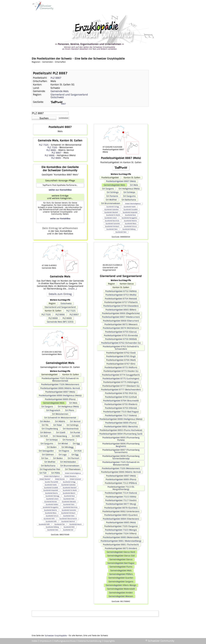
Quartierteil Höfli (51, 521)
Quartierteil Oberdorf (70, 488)
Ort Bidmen (46, 432)
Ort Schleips (52, 440)
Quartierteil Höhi (49, 519)
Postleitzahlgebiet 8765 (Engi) (121, 356)
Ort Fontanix (68, 440)
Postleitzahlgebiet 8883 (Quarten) (121, 515)
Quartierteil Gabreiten (68, 485)
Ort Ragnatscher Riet (50, 469)
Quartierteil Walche (50, 510)
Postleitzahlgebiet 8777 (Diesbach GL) (121, 386)
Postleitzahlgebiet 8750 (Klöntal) (121, 408)
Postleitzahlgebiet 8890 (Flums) (121, 423)
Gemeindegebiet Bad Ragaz (121, 563)
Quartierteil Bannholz (70, 507)
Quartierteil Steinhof (68, 521)
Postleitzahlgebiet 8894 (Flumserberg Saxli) (121, 434)
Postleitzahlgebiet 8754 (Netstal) (121, 299)
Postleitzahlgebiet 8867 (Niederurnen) (121, 317)
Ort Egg (76, 444)
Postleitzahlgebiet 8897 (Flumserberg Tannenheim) (121, 451)
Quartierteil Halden (52, 504)
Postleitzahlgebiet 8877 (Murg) (121, 504)
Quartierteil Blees (51, 513)
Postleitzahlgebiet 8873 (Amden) (121, 548)
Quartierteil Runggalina (51, 507)
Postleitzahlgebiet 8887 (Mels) (60, 392)
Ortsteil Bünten (60, 479)
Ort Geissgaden (46, 451)
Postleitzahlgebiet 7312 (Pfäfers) (121, 483)
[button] (44, 118)
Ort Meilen (45, 421)
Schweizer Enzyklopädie (56, 635)
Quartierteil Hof (68, 530)
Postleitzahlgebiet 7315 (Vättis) (121, 497)
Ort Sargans (47, 407)
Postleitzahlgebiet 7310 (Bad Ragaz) (121, 412)
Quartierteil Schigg (69, 482)
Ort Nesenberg (60, 436)
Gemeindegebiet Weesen (121, 596)
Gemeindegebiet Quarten (121, 578)
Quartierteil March (75, 524)
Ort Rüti (78, 451)
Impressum (46, 641)
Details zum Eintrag (60, 294)
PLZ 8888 (49, 155)
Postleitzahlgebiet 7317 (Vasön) (121, 500)
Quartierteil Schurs (52, 516)
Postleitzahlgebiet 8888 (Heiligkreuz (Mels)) (60, 395)
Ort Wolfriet (50, 462)
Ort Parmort (73, 458)
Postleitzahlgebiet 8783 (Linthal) (121, 397)
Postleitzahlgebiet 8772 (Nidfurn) (121, 367)
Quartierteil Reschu (51, 493)
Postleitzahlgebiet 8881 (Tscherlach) (121, 545)
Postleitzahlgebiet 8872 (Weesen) (121, 324)
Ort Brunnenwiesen (70, 466)
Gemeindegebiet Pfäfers (121, 574)
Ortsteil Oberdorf (45, 479)
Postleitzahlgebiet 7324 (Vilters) (121, 533)
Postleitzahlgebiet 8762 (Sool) (121, 353)
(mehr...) (73, 289)
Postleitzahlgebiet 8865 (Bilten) (121, 310)
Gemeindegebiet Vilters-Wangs (121, 585)
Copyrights (109, 641)
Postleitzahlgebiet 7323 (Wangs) (121, 530)
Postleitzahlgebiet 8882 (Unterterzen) (121, 511)
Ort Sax (45, 458)
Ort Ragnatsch (53, 410)
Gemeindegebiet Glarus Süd (121, 556)
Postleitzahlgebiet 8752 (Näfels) (121, 291)
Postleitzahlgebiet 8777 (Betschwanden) (121, 390)
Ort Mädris (60, 421)
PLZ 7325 (44, 145)
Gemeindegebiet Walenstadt (121, 589)
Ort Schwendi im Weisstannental (60, 418)
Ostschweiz (57, 97)
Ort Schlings (72, 425)
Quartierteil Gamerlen (69, 510)
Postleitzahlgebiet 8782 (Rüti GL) (121, 393)
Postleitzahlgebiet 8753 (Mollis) (121, 295)
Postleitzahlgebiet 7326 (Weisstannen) (60, 384)
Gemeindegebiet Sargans (121, 582)
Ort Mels (73, 403)
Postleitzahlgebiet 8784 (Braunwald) (121, 401)
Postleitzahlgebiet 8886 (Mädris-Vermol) (60, 388)
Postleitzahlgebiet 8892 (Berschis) (121, 426)
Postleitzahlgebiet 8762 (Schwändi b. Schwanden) (121, 348)
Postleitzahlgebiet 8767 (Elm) (121, 364)
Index (35, 641)
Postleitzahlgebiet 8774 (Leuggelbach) (121, 375)
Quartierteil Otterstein (69, 502)
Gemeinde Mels (60, 91)
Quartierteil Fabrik (51, 485)
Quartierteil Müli (69, 527)
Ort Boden (52, 447)
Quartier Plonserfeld (51, 482)
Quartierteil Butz (69, 496)
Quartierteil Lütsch (52, 499)
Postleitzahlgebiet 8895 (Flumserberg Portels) (121, 439)
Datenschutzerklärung (90, 641)
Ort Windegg (67, 447)
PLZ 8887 (56, 78)
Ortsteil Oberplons (70, 476)
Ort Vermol (75, 421)
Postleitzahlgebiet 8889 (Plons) (60, 399)
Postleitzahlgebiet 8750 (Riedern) (121, 404)
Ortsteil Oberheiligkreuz (52, 476)
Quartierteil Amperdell (51, 490)
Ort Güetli (61, 432)
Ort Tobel (57, 425)
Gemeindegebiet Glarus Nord (121, 552)
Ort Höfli (76, 436)
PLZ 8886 (51, 150)
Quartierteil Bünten (51, 502)
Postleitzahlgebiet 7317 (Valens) (121, 415)
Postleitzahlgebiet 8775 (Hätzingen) (121, 382)
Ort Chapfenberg (50, 429)
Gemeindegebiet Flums (121, 567)
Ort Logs (63, 455)
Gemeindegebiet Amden (121, 593)
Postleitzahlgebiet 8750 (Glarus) (121, 332)
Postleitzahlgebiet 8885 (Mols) (121, 522)
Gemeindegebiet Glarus (121, 559)
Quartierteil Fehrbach (68, 513)
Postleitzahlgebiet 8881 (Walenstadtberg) (121, 541)
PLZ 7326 (52, 147)
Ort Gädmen (48, 455)
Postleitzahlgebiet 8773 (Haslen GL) (121, 371)
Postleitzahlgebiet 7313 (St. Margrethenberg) (121, 488)
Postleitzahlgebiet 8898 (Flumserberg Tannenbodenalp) (121, 457)
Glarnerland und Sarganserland (69, 95)
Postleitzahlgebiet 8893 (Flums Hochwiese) (121, 430)
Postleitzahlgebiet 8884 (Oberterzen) (121, 519)
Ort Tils (45, 425)
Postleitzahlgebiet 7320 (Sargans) (121, 526)
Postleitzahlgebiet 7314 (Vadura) (121, 493)
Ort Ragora (64, 451)
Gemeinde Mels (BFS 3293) (60, 322)
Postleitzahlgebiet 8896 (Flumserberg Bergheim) (121, 445)
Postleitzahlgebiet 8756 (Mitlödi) (121, 339)
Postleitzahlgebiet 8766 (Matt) (121, 360)
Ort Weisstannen (60, 414)
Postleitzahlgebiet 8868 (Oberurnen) (121, 321)
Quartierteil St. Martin (70, 490)
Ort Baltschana (48, 466)
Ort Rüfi (44, 436)
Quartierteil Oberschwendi (68, 519)
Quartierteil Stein (69, 504)
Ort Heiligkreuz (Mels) (68, 407)
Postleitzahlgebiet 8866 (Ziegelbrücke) (121, 313)
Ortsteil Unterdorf (75, 479)
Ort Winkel (63, 444)
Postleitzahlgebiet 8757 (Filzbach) (121, 302)
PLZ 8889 (56, 158)
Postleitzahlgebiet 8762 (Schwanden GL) (121, 343)
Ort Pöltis (56, 473)
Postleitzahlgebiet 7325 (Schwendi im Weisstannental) (60, 380)
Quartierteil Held (69, 499)
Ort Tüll (43, 473)
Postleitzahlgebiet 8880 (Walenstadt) (121, 537)
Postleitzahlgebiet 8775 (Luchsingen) (121, 378)
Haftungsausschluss (65, 641)
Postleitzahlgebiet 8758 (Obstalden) (121, 306)
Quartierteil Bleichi (69, 493)
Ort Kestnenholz (71, 429)
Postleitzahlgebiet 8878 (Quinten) (121, 508)
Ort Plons (70, 410)
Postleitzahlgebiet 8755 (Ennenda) (121, 335)
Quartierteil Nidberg (52, 527)
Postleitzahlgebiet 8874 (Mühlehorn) (121, 328)
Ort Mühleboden (68, 462)
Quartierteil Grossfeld (51, 488)
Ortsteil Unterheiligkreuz (73, 473)
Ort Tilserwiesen (73, 469)
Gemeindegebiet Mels (54, 403)
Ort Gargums (47, 444)
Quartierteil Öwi (59, 524)
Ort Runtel (75, 432)
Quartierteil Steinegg (52, 496)
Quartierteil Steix (53, 530)
